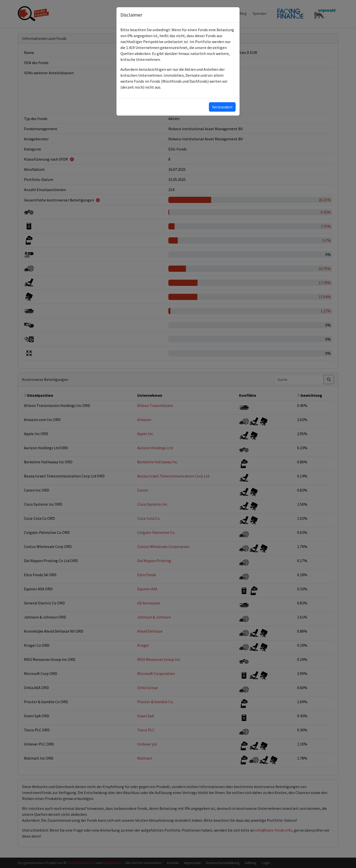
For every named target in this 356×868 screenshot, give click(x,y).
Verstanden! (222, 107)
